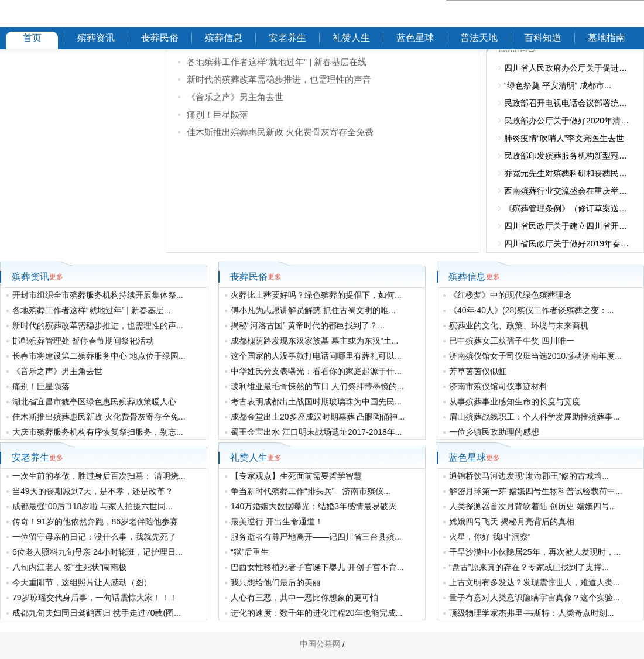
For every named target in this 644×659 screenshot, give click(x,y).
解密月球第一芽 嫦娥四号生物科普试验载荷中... (536, 491)
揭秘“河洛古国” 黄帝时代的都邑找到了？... (308, 325)
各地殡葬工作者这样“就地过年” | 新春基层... (91, 310)
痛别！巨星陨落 (217, 114)
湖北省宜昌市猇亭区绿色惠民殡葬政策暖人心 (94, 401)
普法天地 (479, 38)
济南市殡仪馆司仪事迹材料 (498, 386)
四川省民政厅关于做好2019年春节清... (568, 243)
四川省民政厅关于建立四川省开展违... (568, 226)
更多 (56, 277)
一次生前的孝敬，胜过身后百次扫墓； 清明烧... (99, 476)
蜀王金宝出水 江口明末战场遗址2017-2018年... (316, 432)
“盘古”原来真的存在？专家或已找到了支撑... (529, 567)
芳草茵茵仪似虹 (478, 371)
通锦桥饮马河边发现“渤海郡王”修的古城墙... (529, 476)
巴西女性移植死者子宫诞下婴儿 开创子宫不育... (317, 567)
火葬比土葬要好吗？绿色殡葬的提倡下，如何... (316, 295)
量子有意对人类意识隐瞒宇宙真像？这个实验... (535, 598)
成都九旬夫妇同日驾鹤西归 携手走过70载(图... (97, 613)
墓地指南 (607, 38)
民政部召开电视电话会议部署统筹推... (568, 103)
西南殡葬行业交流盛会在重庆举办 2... (568, 191)
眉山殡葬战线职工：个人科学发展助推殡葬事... (535, 417)
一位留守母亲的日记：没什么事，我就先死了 (94, 537)
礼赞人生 (351, 38)
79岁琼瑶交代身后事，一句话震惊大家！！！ (95, 598)
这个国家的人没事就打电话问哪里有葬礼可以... (316, 356)
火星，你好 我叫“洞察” (490, 537)
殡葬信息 (224, 38)
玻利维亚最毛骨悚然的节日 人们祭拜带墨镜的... (317, 386)
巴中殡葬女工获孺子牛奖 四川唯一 (512, 341)
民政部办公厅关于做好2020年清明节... (568, 121)
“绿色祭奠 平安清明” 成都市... (558, 85)
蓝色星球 (415, 38)
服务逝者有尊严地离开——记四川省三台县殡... (316, 537)
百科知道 (543, 38)
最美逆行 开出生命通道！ (277, 521)
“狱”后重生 (250, 552)
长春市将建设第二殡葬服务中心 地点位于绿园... (99, 356)
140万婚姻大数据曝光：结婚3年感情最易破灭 (314, 506)
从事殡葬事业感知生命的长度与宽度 (515, 401)
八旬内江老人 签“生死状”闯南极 (69, 567)
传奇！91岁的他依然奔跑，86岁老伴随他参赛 (95, 521)
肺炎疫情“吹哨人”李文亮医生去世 (564, 138)
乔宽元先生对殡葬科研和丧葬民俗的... (568, 173)
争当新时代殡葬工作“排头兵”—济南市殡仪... (311, 491)
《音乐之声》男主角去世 (235, 97)
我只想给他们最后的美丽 (276, 582)
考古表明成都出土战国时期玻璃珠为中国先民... (316, 401)
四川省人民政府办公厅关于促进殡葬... (568, 68)
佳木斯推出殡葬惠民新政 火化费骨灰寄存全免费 (280, 132)
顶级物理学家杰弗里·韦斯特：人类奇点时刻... (532, 613)
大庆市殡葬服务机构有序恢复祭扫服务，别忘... (98, 432)
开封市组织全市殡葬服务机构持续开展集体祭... (98, 295)
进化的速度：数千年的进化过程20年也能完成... (316, 613)
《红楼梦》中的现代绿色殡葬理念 (511, 295)
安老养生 (287, 38)
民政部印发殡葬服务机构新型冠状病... (568, 156)
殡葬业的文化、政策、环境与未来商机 (519, 325)
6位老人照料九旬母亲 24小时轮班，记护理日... (97, 552)
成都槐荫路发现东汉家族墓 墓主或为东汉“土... (314, 341)
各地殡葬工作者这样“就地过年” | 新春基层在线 (277, 62)
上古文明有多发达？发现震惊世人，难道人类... (535, 582)
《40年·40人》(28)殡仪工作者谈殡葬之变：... (532, 310)
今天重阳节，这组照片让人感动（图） (82, 582)
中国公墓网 (320, 644)
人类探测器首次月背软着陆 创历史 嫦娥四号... (532, 506)
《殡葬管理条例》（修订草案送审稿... (568, 208)
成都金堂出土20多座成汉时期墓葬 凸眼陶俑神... (318, 417)
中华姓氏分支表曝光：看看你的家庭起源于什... (316, 371)
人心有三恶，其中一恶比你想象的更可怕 (304, 598)
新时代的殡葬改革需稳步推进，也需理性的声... (98, 325)
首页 (32, 38)
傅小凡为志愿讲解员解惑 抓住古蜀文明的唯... (313, 310)
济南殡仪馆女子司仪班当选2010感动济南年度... (535, 356)
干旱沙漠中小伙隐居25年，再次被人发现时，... (535, 552)
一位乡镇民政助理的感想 (494, 432)
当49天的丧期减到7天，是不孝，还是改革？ (93, 491)
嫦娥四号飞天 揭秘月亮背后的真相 (512, 521)
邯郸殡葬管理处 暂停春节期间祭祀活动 (83, 341)
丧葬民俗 (160, 38)
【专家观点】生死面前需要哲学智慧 (296, 476)
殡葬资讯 (96, 38)
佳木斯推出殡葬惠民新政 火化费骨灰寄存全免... (99, 417)
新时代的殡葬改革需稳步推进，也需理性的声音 (279, 79)
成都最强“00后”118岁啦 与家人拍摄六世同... (93, 506)
